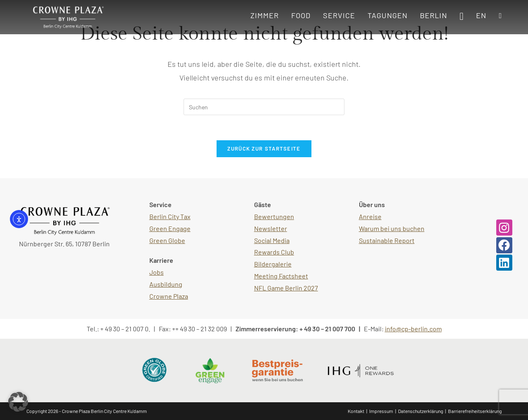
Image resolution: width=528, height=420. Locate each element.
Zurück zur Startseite (264, 149)
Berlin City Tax (170, 216)
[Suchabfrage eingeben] (264, 107)
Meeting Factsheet (281, 276)
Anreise (370, 216)
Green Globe (167, 240)
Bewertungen (274, 216)
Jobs (157, 272)
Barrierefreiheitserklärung (475, 411)
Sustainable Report (387, 240)
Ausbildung (166, 284)
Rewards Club (274, 252)
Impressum (381, 411)
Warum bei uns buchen (392, 228)
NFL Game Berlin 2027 (286, 288)
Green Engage (170, 228)
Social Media (272, 240)
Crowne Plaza (169, 296)
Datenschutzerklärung (421, 411)
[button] (18, 402)
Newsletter (271, 228)
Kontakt (356, 411)
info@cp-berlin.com (413, 329)
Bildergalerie (273, 264)
